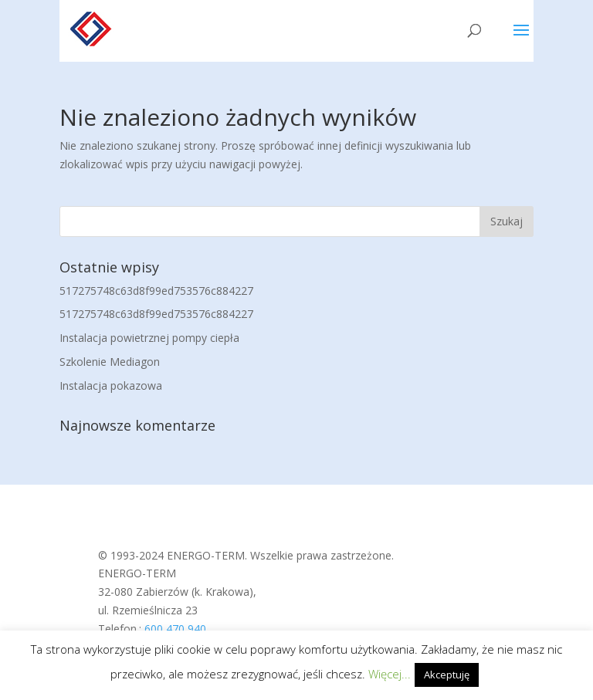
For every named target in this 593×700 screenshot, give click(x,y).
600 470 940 (175, 629)
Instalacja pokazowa (111, 386)
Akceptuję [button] (447, 675)
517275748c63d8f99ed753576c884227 (156, 291)
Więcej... (390, 674)
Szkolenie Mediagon (110, 362)
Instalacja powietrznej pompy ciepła (149, 338)
